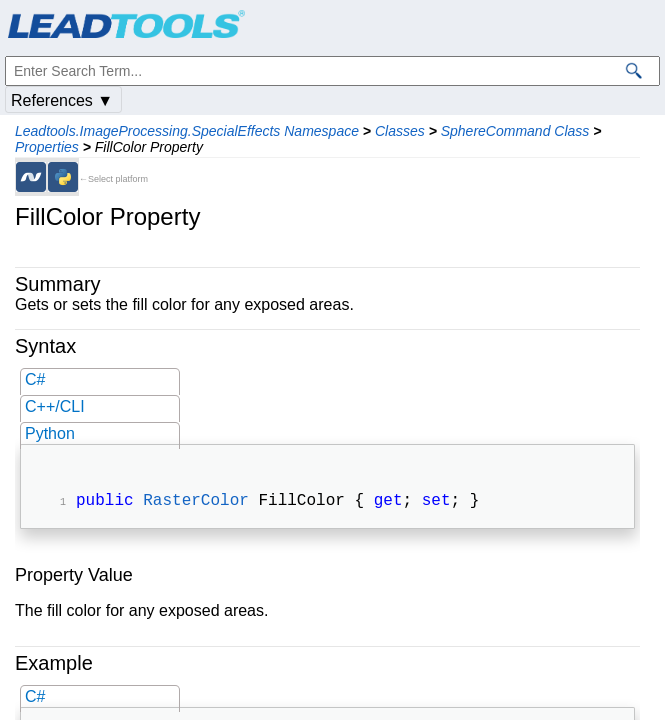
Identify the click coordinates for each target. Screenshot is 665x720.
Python (50, 433)
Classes (400, 131)
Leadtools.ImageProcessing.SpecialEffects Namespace (187, 131)
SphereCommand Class (515, 131)
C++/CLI (55, 406)
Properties (47, 147)
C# (35, 379)
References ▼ (62, 100)
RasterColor (196, 503)
